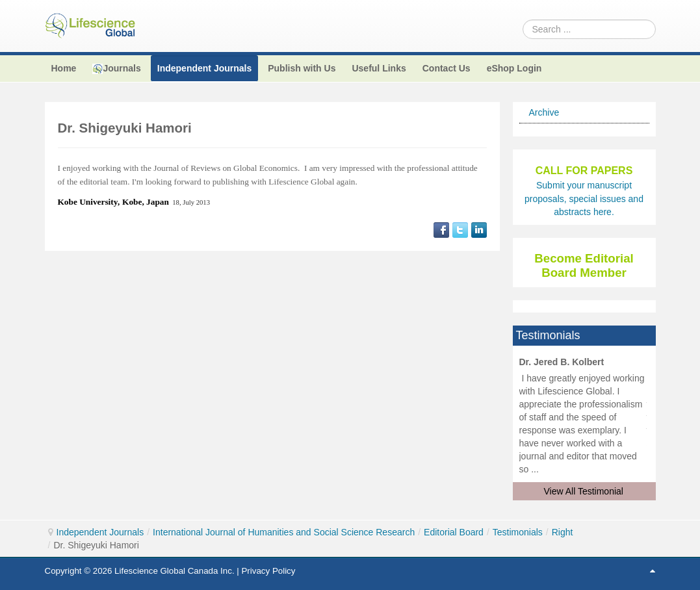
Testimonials (518, 532)
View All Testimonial (584, 491)
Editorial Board (454, 532)
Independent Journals (100, 532)
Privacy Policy (268, 571)
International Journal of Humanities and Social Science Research (284, 532)
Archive (544, 112)
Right (563, 532)
